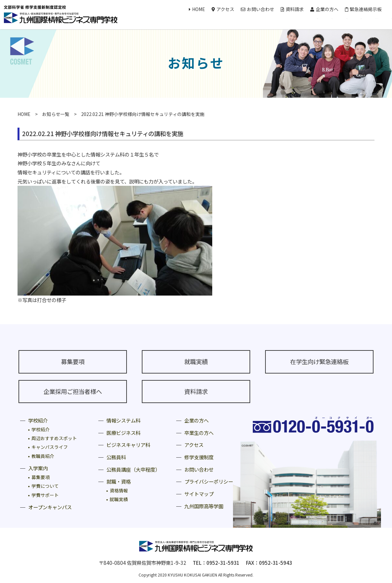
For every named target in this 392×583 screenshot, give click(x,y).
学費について (45, 486)
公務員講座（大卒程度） (133, 469)
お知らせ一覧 (56, 114)
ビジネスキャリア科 (128, 445)
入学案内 (38, 468)
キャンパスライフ (50, 447)
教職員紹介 (43, 456)
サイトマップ (199, 494)
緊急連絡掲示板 (363, 9)
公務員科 (116, 457)
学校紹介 (38, 420)
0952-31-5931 (223, 563)
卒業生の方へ (199, 433)
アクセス (223, 9)
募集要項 (73, 361)
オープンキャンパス (50, 507)
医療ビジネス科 (123, 433)
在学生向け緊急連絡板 (319, 361)
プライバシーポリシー (209, 481)
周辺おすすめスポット (54, 438)
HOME (197, 9)
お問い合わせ (257, 9)
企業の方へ (324, 9)
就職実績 (196, 361)
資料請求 (292, 9)
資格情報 (119, 490)
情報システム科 (123, 420)
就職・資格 (119, 481)
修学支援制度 (199, 457)
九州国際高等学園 (204, 506)
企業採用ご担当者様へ (73, 391)
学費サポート (45, 495)
